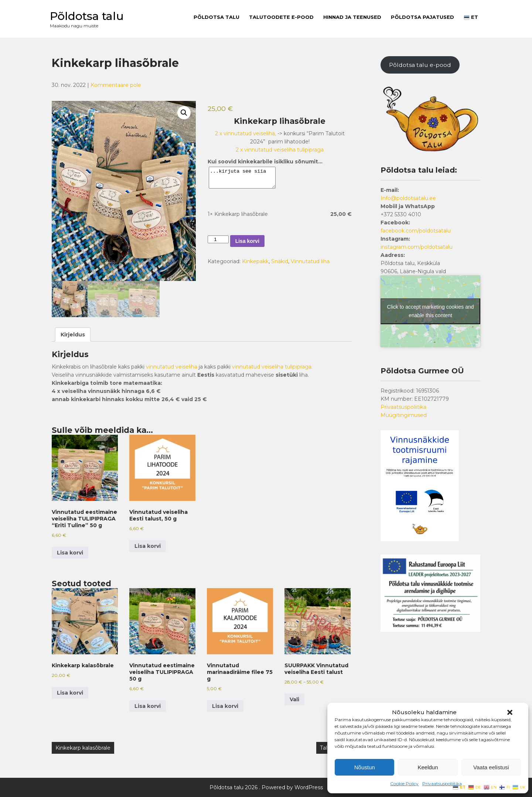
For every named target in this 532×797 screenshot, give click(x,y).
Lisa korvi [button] (70, 553)
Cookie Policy (404, 784)
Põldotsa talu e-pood (420, 65)
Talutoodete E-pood (281, 17)
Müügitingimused (404, 415)
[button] (510, 712)
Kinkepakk (255, 261)
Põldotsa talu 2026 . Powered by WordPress (266, 787)
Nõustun (365, 767)
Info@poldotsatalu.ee (408, 198)
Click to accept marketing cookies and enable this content (431, 311)
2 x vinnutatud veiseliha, (245, 133)
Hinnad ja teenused (352, 17)
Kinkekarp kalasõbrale (83, 748)
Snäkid (280, 261)
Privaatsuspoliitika (442, 784)
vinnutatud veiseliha (172, 367)
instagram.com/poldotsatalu (417, 247)
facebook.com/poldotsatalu (416, 231)
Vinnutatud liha (310, 261)
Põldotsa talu (87, 16)
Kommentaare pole (116, 85)
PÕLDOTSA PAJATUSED (422, 17)
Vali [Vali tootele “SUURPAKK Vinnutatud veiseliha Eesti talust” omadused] (294, 699)
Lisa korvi (247, 241)
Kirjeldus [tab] (73, 335)
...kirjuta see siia (246, 178)
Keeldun (428, 767)
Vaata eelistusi (491, 767)
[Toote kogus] (218, 239)
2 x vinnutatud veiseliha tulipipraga (280, 150)
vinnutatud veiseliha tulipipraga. (272, 367)
